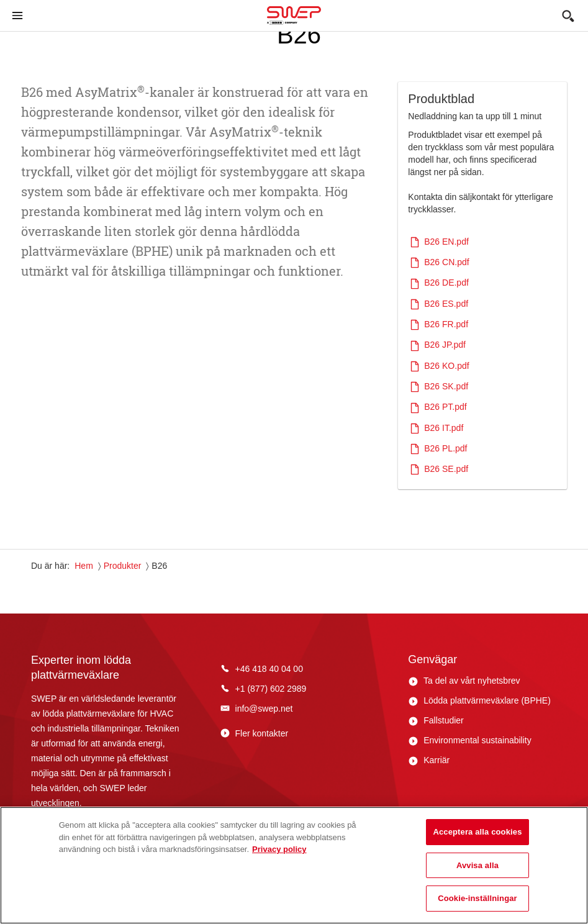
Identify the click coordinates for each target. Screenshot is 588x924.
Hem (84, 566)
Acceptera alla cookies (477, 832)
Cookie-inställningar (477, 898)
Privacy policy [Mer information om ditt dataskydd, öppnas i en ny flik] (279, 849)
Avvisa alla (477, 865)
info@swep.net (264, 709)
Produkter (123, 566)
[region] (294, 865)
